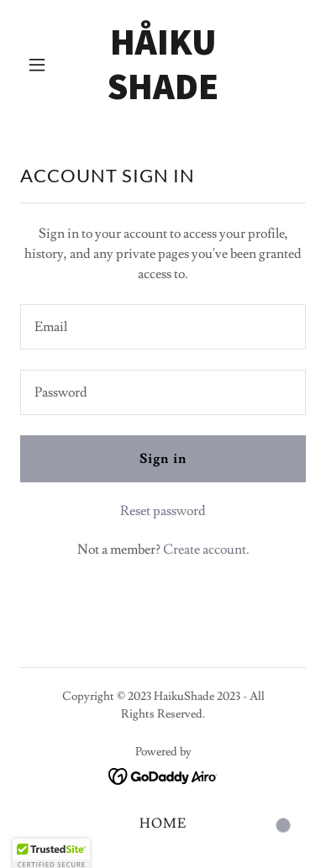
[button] (42, 65)
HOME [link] (163, 823)
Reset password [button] (163, 511)
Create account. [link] (206, 550)
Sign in (163, 459)
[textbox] (163, 327)
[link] (163, 95)
